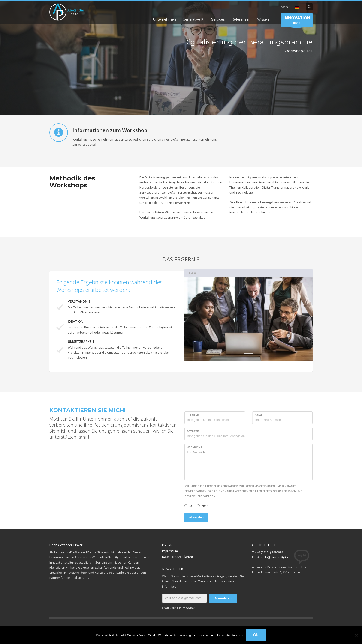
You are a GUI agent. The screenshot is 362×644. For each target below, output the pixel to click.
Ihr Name (193, 415)
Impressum (170, 551)
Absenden (196, 517)
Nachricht (195, 448)
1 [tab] (249, 353)
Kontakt (285, 7)
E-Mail (259, 415)
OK (256, 635)
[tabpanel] (249, 319)
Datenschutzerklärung (178, 557)
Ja (191, 505)
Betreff (193, 431)
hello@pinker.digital (275, 557)
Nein (205, 505)
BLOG (297, 21)
